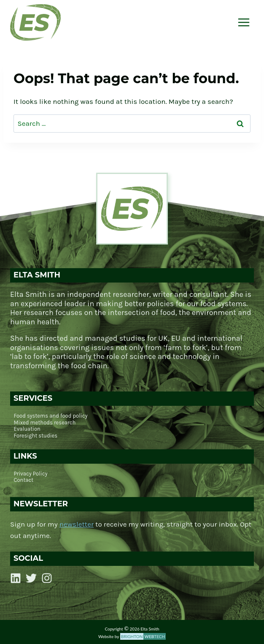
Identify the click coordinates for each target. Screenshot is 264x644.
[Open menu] (244, 22)
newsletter (77, 524)
